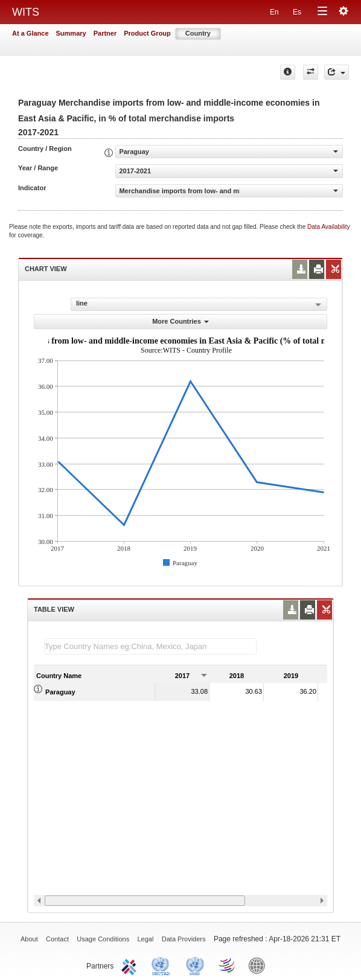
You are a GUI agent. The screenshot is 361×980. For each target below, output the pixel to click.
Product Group (147, 33)
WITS (26, 12)
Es (297, 12)
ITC (131, 965)
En (274, 12)
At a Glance (30, 33)
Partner (105, 33)
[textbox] (150, 646)
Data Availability (328, 227)
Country (198, 33)
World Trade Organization (228, 965)
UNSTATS (195, 965)
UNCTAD (163, 965)
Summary (71, 33)
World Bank (260, 965)
